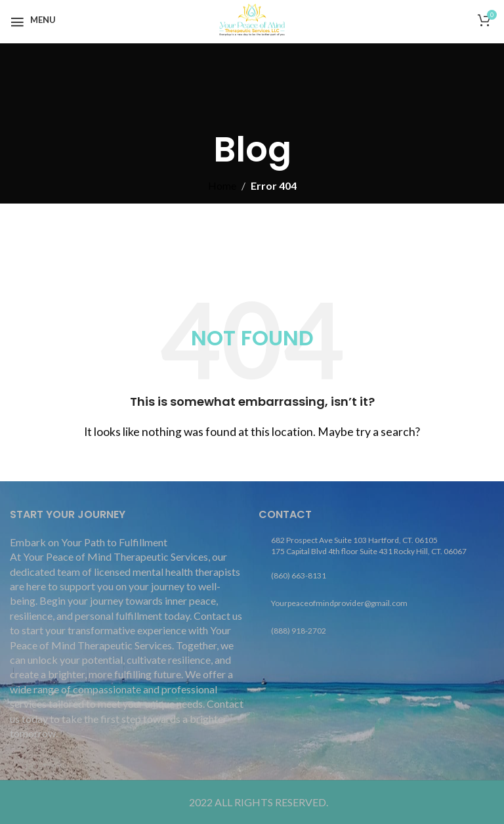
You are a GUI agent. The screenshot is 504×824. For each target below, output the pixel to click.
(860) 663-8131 (299, 575)
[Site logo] (252, 18)
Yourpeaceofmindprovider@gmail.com (339, 603)
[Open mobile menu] (33, 20)
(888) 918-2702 (299, 631)
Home (222, 185)
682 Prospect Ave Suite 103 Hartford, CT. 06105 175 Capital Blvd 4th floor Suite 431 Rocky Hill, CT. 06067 (369, 546)
